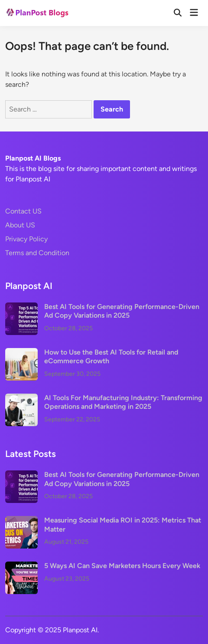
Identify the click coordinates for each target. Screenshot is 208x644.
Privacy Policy (26, 239)
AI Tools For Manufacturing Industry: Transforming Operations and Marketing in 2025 (123, 402)
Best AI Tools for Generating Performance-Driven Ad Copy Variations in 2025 (122, 311)
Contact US (23, 211)
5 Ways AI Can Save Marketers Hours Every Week (122, 566)
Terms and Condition (37, 253)
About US (20, 225)
